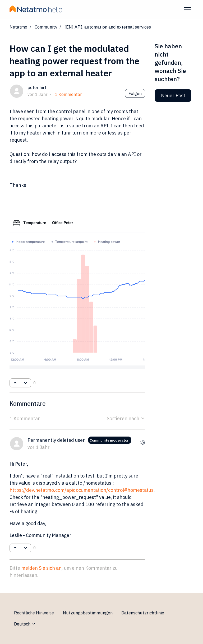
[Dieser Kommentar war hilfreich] (15, 548)
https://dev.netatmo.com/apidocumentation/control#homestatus (82, 490)
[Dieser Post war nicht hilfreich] (26, 383)
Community (46, 27)
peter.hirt (37, 87)
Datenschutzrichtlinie (143, 613)
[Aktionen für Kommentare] (143, 443)
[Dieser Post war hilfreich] (15, 383)
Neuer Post (173, 96)
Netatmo (18, 27)
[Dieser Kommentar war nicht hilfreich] (26, 548)
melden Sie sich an (41, 568)
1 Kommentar (68, 94)
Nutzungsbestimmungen (88, 613)
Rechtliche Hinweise (34, 613)
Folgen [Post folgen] (135, 93)
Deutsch (25, 624)
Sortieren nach (126, 418)
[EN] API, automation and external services (108, 27)
